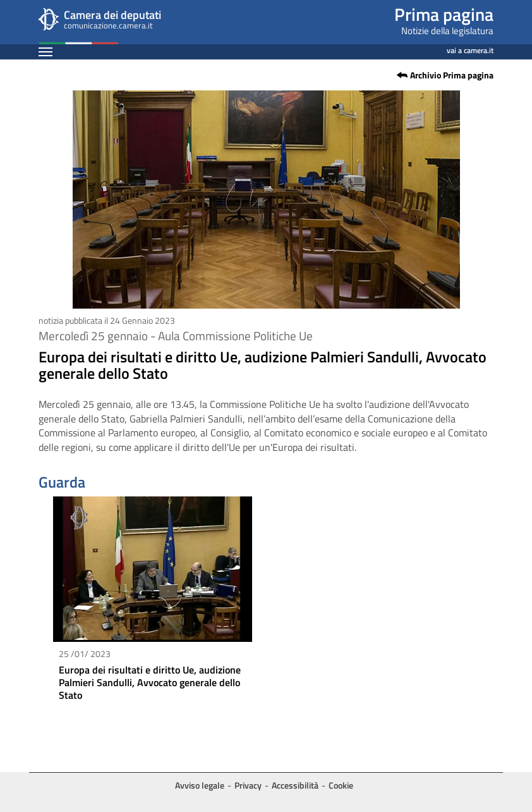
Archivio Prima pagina (452, 75)
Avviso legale (200, 785)
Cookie (341, 785)
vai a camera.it (470, 48)
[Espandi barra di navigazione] (45, 52)
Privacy (248, 785)
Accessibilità (295, 785)
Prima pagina (444, 14)
